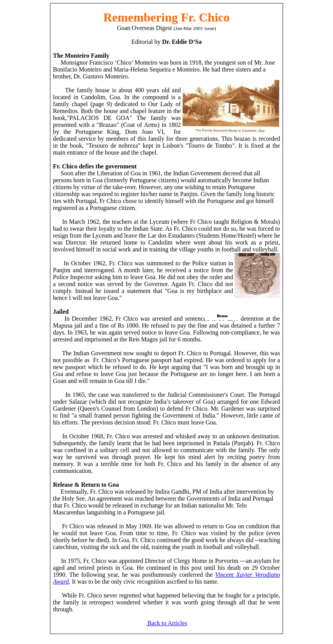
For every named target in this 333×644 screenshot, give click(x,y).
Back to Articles (166, 623)
